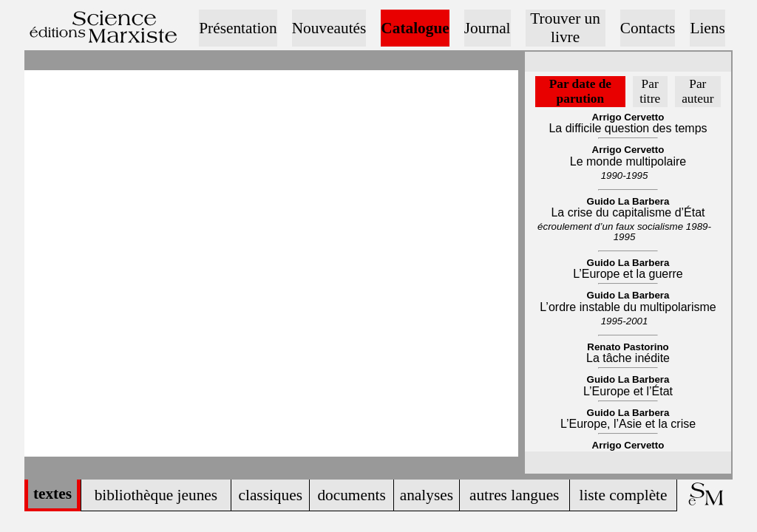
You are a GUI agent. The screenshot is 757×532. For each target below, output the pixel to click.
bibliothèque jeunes (156, 495)
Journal (488, 28)
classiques (270, 495)
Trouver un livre (565, 28)
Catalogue (415, 28)
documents (351, 495)
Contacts (648, 28)
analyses (427, 495)
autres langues (514, 495)
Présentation (238, 28)
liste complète (623, 495)
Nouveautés (329, 28)
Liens (707, 28)
